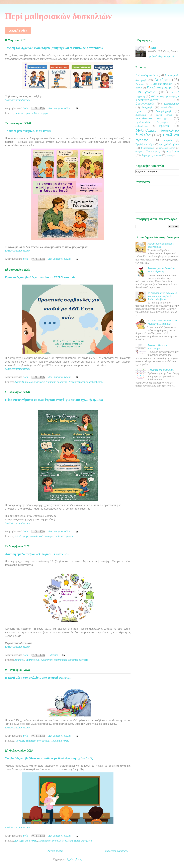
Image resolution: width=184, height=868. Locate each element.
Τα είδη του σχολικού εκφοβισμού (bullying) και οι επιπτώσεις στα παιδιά (54, 48)
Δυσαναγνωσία (145, 104)
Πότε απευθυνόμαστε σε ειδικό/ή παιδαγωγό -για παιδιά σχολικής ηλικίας (54, 400)
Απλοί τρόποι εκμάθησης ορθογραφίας (160, 245)
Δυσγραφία (147, 108)
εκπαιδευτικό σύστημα (41, 536)
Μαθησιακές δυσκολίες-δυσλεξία (71, 660)
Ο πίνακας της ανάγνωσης (161, 370)
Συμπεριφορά (41, 113)
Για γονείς (39, 382)
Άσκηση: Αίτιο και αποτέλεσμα (157, 347)
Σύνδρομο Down (167, 148)
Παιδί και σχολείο (24, 113)
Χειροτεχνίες (153, 152)
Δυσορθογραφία (164, 111)
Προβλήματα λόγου (145, 144)
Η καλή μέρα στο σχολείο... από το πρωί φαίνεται (38, 678)
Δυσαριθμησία (172, 104)
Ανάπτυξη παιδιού (24, 382)
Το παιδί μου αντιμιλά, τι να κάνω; (28, 131)
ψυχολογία (172, 151)
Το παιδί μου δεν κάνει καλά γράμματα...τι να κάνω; (162, 322)
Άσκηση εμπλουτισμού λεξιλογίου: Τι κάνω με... (37, 554)
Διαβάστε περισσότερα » (18, 100)
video (169, 155)
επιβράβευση (96, 382)
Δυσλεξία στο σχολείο (26, 841)
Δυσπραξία (141, 115)
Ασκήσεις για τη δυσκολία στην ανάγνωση (161, 270)
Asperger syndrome (151, 155)
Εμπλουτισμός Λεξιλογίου (39, 660)
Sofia (153, 48)
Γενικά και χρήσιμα (160, 87)
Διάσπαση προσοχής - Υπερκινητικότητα (67, 382)
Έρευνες (164, 126)
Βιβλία (139, 88)
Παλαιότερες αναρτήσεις (116, 851)
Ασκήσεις (19, 660)
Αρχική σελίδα (18, 31)
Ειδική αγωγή (21, 536)
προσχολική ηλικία (169, 144)
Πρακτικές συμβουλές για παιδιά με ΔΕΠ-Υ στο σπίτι (41, 277)
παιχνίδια (168, 141)
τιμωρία (139, 152)
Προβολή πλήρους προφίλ (161, 56)
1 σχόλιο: (53, 655)
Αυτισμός (140, 84)
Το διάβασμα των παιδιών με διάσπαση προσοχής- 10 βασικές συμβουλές (162, 296)
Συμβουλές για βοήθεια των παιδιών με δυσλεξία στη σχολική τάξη (50, 758)
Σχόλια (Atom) (75, 859)
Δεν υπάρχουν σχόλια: (60, 108)
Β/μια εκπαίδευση (161, 84)
